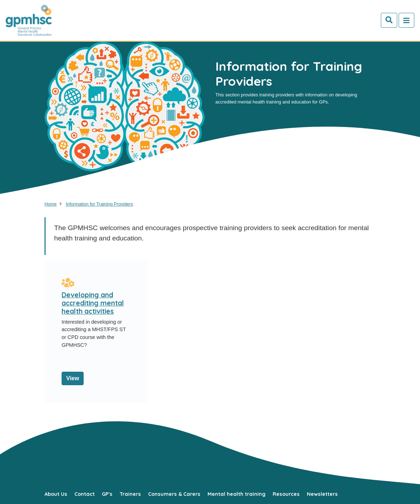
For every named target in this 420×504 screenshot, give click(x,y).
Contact (85, 494)
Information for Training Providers (99, 204)
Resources (286, 494)
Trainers (130, 494)
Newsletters (322, 494)
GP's (107, 494)
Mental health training (237, 494)
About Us (56, 494)
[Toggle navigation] (406, 20)
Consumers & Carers (174, 494)
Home (51, 204)
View (73, 378)
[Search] (389, 20)
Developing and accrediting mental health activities (93, 303)
